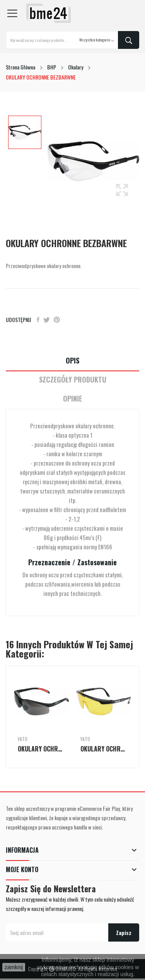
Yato (23, 739)
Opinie (72, 399)
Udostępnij (38, 320)
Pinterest (57, 320)
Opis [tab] (72, 361)
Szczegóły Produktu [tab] (73, 380)
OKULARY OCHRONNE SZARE (41, 749)
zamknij (14, 967)
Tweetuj (47, 320)
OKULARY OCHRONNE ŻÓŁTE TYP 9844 (104, 749)
